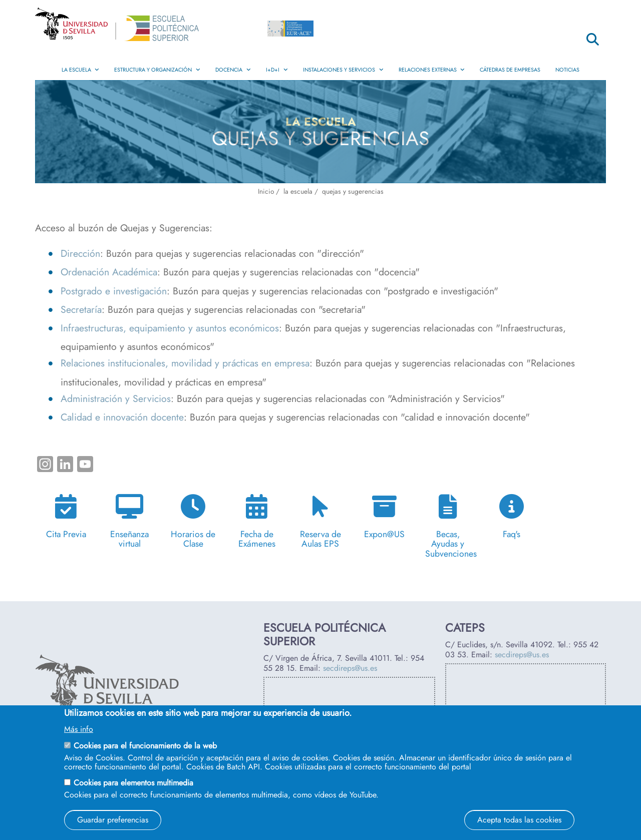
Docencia (233, 70)
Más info (79, 729)
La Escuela (81, 70)
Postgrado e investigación (114, 291)
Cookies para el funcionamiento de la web (145, 746)
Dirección (80, 253)
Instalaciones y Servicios (343, 70)
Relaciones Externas (432, 70)
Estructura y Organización (157, 70)
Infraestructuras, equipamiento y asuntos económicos (170, 328)
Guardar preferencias (113, 820)
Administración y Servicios (116, 398)
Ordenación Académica (109, 272)
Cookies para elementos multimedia (133, 783)
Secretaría (81, 309)
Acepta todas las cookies (519, 820)
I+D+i (277, 70)
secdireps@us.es (350, 668)
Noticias (567, 70)
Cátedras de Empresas (510, 70)
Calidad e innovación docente (122, 417)
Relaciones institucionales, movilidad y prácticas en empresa (185, 363)
